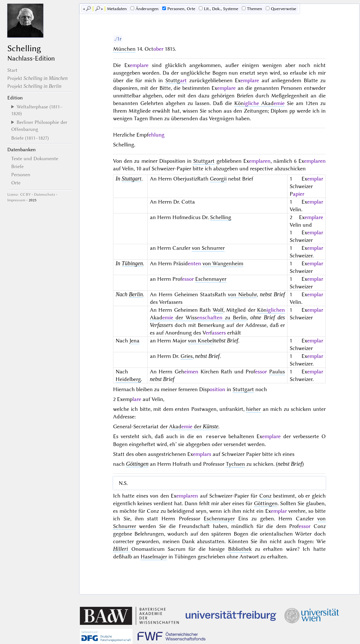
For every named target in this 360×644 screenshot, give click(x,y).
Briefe (17, 166)
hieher (253, 409)
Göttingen (137, 463)
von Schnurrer (208, 248)
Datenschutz (45, 194)
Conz (265, 495)
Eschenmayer (211, 279)
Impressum (16, 200)
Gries (187, 356)
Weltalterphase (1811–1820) (37, 110)
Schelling (221, 217)
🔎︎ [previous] (88, 9)
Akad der (194, 426)
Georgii (218, 179)
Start (12, 70)
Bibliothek (240, 549)
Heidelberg (128, 379)
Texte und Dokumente (35, 159)
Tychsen (235, 464)
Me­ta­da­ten (117, 9)
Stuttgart (204, 161)
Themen (252, 9)
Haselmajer (154, 556)
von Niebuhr (242, 294)
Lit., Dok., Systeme (219, 9)
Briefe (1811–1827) (30, 138)
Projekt (38, 78)
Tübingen (132, 263)
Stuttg (176, 80)
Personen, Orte (179, 9)
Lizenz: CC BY (19, 194)
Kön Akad (259, 103)
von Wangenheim (223, 263)
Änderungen (145, 9)
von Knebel (201, 341)
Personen (21, 175)
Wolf (218, 310)
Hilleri (122, 549)
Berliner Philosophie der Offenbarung (39, 126)
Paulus (277, 372)
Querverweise (281, 9)
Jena (134, 341)
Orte (16, 183)
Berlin (136, 294)
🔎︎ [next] (98, 9)
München (124, 49)
